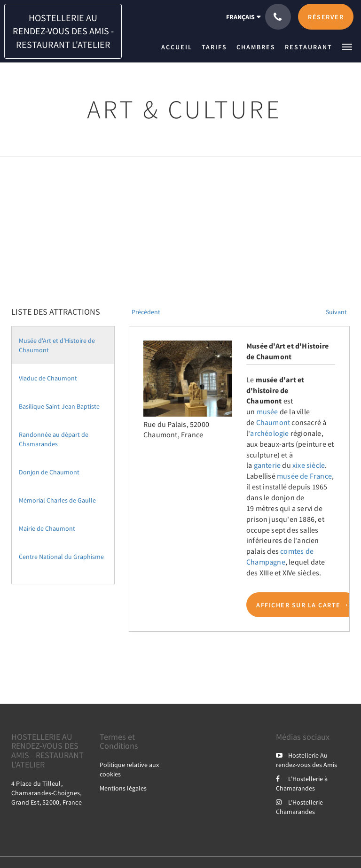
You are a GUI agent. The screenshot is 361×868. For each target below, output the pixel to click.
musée (267, 411)
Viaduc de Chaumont (48, 378)
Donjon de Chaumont (49, 472)
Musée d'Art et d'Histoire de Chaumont (57, 345)
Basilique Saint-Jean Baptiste (59, 406)
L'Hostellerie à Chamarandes (302, 783)
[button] (347, 46)
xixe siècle (309, 465)
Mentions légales (123, 788)
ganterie (267, 465)
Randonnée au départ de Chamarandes (54, 439)
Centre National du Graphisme (61, 557)
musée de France (304, 476)
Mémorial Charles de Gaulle (57, 500)
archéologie (269, 433)
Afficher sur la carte (298, 605)
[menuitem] (179, 47)
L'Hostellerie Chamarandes (299, 807)
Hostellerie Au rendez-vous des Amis (306, 760)
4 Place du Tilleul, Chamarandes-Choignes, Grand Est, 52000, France (47, 793)
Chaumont (273, 422)
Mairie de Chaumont (47, 528)
